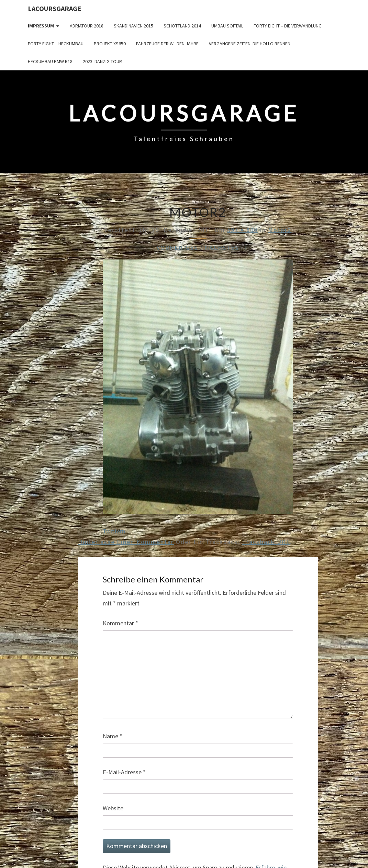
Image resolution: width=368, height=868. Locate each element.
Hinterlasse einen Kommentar (126, 542)
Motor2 (280, 230)
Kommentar (120, 623)
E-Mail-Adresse (124, 772)
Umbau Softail (227, 26)
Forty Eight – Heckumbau (56, 44)
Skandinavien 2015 (133, 26)
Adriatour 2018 (87, 26)
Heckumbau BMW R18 (50, 61)
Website (113, 808)
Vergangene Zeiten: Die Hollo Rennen (250, 44)
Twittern (114, 531)
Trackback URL (266, 542)
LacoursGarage (54, 8)
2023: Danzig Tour (102, 61)
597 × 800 (242, 230)
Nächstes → (226, 248)
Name (113, 736)
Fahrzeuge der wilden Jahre (167, 44)
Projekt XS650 (110, 44)
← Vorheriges (173, 248)
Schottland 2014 (182, 26)
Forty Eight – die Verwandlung (288, 26)
